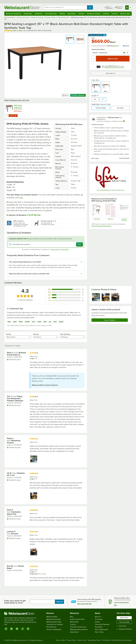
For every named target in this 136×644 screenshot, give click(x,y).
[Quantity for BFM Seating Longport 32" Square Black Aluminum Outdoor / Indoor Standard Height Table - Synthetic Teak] (7, 116)
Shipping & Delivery (124, 629)
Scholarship (99, 627)
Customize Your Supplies (55, 624)
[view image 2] (106, 297)
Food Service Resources (78, 627)
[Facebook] (17, 629)
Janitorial (106, 14)
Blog (72, 617)
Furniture (81, 14)
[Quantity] (94, 59)
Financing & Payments (102, 624)
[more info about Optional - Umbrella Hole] (124, 53)
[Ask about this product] (46, 244)
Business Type (125, 14)
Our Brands (99, 619)
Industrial (115, 14)
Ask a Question (78, 95)
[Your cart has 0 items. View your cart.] (128, 7)
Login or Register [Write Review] (110, 320)
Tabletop (62, 14)
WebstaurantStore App (54, 622)
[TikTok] (23, 629)
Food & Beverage (51, 14)
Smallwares (39, 14)
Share (65, 95)
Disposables (72, 14)
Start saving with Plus (85, 604)
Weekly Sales (74, 622)
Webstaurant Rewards (54, 619)
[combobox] (65, 7)
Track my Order (124, 622)
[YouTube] (11, 629)
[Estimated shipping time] (124, 121)
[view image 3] (115, 297)
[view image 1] (96, 297)
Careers (97, 622)
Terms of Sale (60, 640)
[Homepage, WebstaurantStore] (22, 7)
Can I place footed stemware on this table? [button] (25, 262)
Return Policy (99, 632)
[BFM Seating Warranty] (110, 212)
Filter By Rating (65, 334)
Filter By (36, 334)
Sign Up (59, 602)
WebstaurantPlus (52, 617)
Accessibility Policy (94, 640)
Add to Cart (13, 116)
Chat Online (122, 626)
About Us (98, 617)
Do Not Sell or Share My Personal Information (117, 640)
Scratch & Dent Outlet (77, 619)
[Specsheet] (97, 212)
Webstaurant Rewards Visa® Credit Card (114, 67)
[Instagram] (6, 629)
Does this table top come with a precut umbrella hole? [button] (29, 274)
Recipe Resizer (51, 627)
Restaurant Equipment (14, 14)
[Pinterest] (28, 629)
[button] (70, 39)
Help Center (124, 618)
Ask (80, 244)
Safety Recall (74, 632)
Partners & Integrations (54, 629)
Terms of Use (55, 249)
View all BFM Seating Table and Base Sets (111, 190)
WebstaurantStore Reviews (79, 629)
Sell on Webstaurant (101, 629)
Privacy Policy (65, 249)
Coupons (73, 624)
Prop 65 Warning (34, 215)
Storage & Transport (94, 14)
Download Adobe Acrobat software (101, 226)
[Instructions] (124, 212)
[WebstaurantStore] (22, 613)
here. (21, 198)
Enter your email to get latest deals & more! (15, 602)
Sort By (8, 334)
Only (93, 38)
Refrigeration (28, 14)
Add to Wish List (110, 73)
